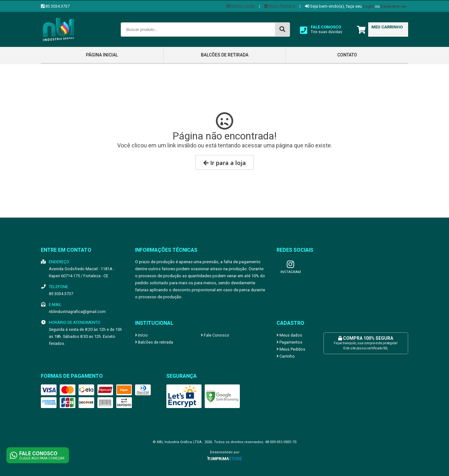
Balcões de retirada (225, 55)
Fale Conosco (215, 335)
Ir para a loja (225, 163)
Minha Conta (240, 6)
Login (368, 6)
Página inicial (102, 55)
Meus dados (289, 335)
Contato (347, 55)
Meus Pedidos (280, 6)
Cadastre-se (393, 6)
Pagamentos (289, 342)
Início (141, 335)
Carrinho (286, 356)
